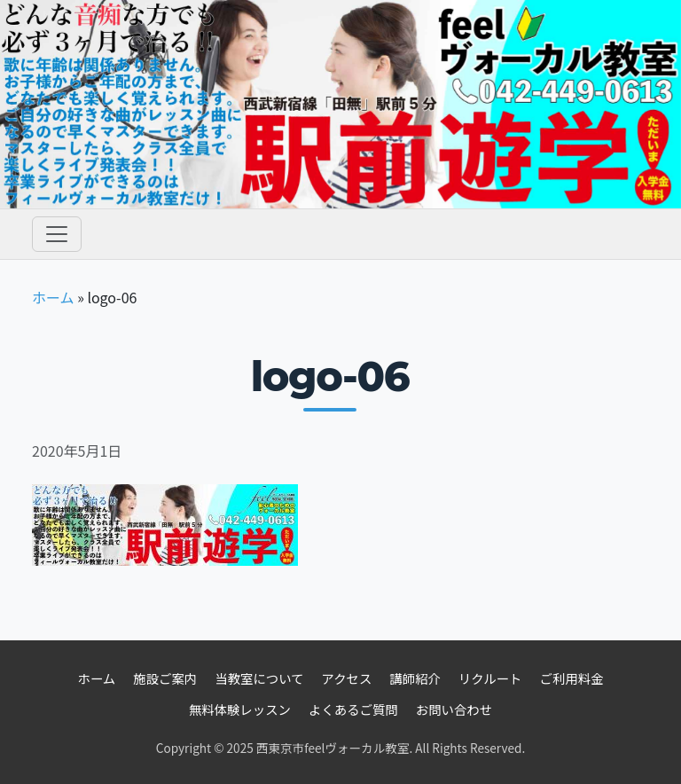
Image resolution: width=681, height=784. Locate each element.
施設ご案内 (165, 678)
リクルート (490, 678)
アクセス (347, 678)
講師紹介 (415, 678)
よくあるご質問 (353, 709)
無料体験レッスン (240, 709)
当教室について (259, 678)
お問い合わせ (454, 709)
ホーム (53, 297)
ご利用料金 (572, 678)
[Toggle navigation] (57, 234)
